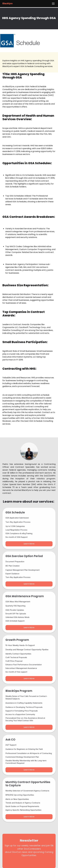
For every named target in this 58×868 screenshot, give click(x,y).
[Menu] (53, 4)
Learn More (29, 545)
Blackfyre (7, 3)
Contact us (47, 412)
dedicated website (22, 383)
